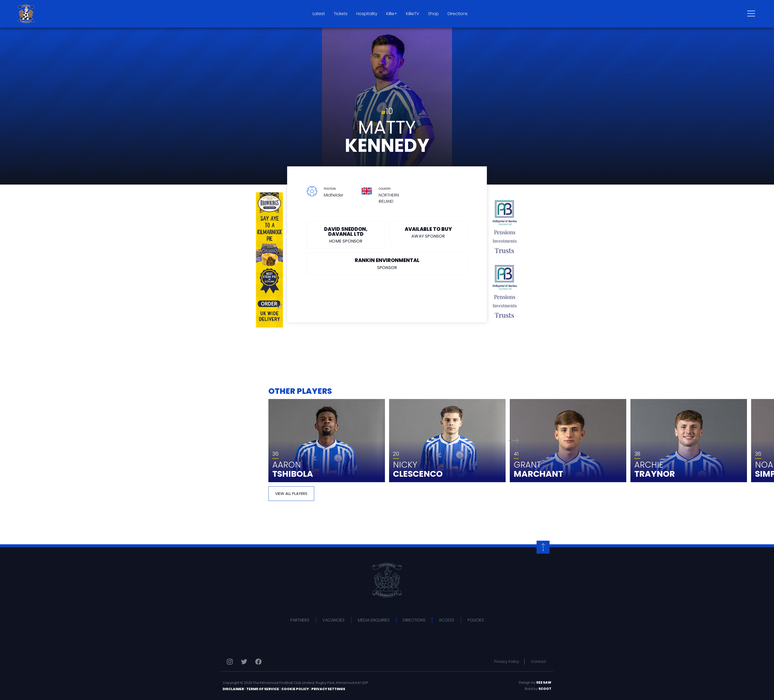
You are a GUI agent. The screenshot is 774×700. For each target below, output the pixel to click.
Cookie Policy (295, 689)
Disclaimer (233, 689)
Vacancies (334, 620)
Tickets (341, 14)
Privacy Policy (507, 662)
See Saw (544, 682)
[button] (514, 441)
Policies (476, 620)
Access (447, 620)
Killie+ (392, 14)
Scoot (545, 689)
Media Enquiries (374, 620)
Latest (319, 14)
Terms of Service (263, 689)
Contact (538, 662)
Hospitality (367, 14)
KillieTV (413, 14)
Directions (458, 14)
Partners (300, 620)
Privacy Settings (328, 689)
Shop (433, 14)
